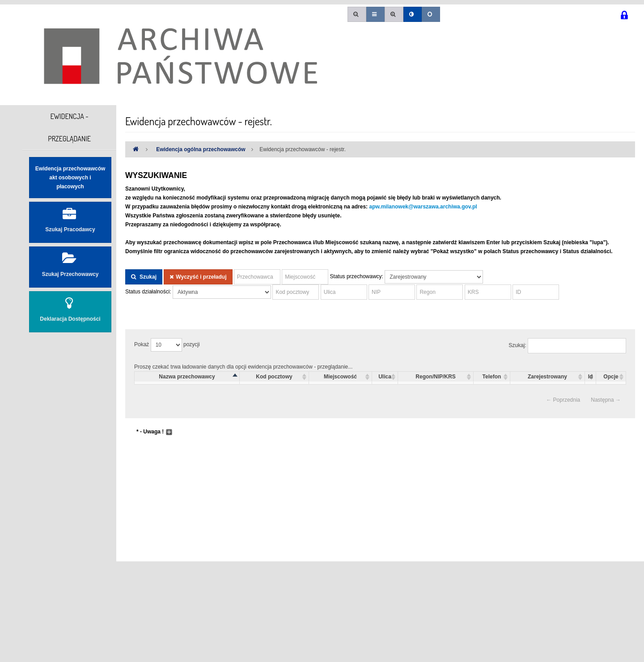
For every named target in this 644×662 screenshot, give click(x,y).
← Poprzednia (563, 400)
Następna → (606, 400)
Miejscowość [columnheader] (340, 377)
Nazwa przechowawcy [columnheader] (187, 377)
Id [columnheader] (591, 377)
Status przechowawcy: (357, 276)
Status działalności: (148, 292)
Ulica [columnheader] (385, 377)
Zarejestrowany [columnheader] (547, 377)
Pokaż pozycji (167, 345)
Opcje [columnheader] (611, 377)
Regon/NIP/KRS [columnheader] (435, 377)
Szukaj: (567, 346)
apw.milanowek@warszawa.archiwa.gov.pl (423, 207)
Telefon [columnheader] (492, 377)
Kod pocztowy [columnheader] (274, 377)
